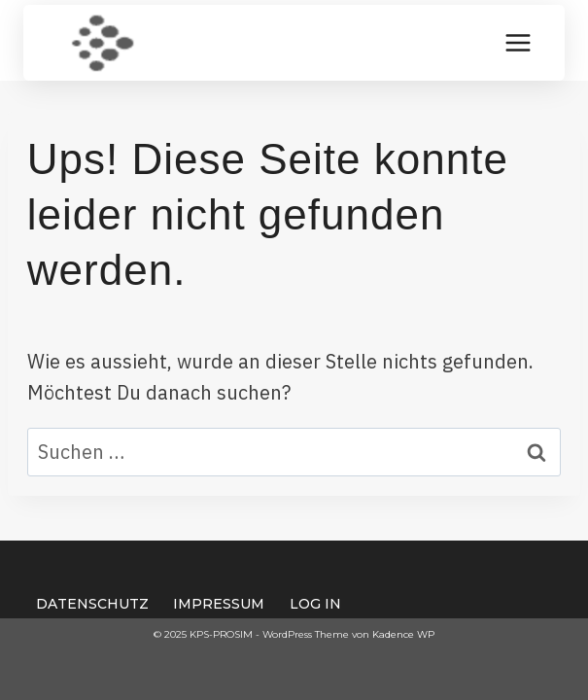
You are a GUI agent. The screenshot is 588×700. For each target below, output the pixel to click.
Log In (315, 604)
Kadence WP (403, 634)
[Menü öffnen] (518, 42)
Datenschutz (92, 604)
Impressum (219, 604)
